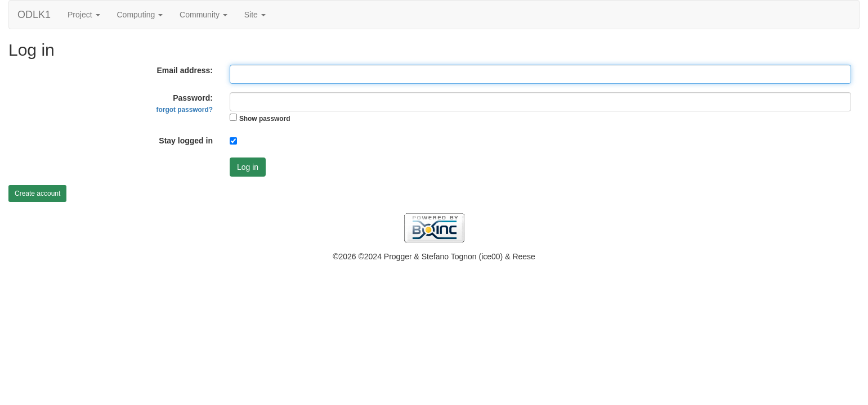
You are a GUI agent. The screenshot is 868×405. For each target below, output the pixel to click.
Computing (140, 15)
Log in (248, 167)
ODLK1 (34, 15)
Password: (185, 103)
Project (84, 15)
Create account (37, 193)
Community (203, 15)
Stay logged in (186, 141)
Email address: (185, 70)
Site (255, 15)
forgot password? (185, 110)
